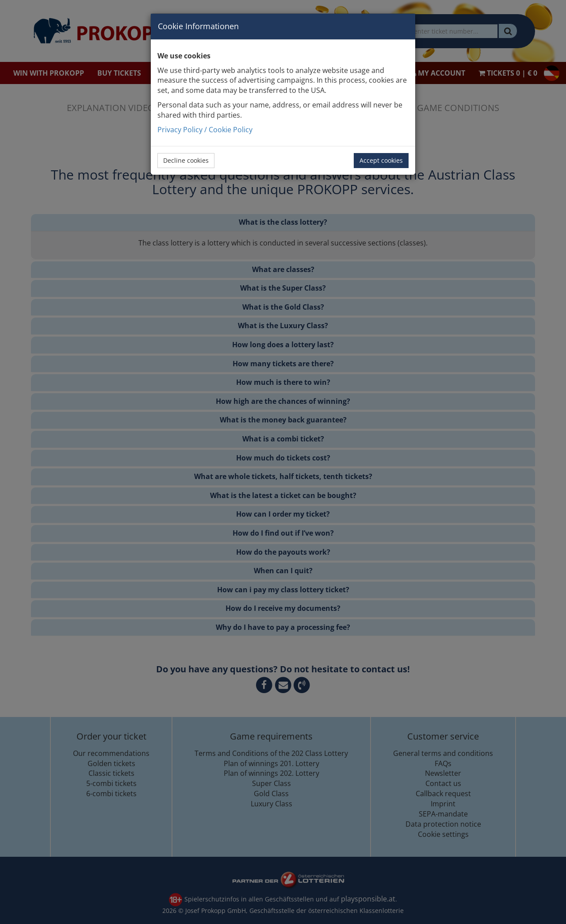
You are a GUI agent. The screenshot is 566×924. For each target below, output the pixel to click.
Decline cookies (186, 160)
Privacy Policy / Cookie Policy (205, 130)
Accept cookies (381, 160)
